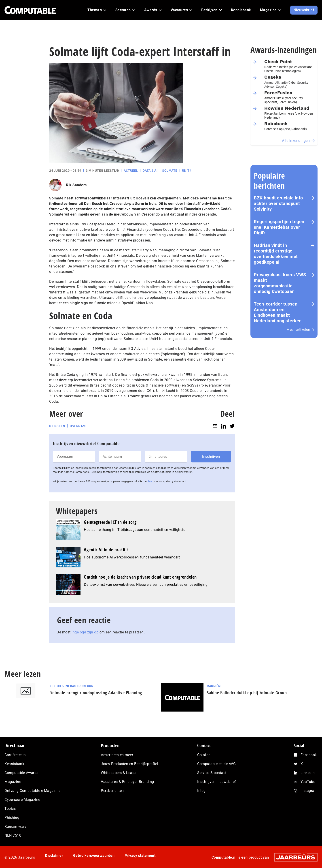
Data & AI (150, 171)
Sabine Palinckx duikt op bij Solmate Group (247, 693)
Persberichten (112, 791)
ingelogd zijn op (85, 632)
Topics (10, 809)
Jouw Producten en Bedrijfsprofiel (129, 764)
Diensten (57, 426)
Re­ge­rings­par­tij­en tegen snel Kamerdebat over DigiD (279, 227)
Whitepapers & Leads (119, 773)
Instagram (309, 791)
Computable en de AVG (216, 764)
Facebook (309, 755)
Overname (79, 426)
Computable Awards (21, 773)
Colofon (204, 755)
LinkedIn (308, 773)
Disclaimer (54, 856)
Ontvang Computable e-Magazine (33, 791)
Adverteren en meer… (118, 755)
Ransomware (15, 826)
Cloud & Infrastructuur (72, 686)
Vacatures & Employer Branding (127, 782)
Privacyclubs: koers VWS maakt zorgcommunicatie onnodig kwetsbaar (280, 283)
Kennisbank (14, 764)
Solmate (170, 171)
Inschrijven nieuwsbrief (217, 782)
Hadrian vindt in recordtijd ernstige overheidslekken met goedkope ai (276, 254)
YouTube (308, 782)
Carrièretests (15, 755)
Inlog (201, 791)
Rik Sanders (76, 185)
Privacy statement (140, 856)
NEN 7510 (13, 835)
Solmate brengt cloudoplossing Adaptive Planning (96, 693)
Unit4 (187, 171)
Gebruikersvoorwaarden (94, 856)
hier (150, 481)
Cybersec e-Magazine (22, 800)
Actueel (131, 171)
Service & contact (212, 773)
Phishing (12, 818)
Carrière (215, 686)
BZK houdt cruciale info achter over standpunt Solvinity (278, 203)
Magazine (13, 782)
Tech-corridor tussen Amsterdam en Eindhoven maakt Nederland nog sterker (277, 312)
